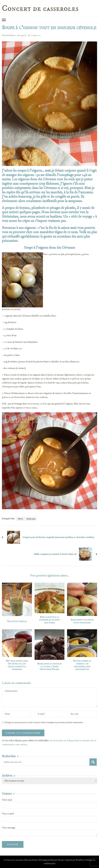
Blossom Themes (57, 860)
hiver (21, 519)
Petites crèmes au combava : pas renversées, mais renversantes (82, 665)
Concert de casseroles (40, 9)
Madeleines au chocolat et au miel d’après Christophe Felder (49, 667)
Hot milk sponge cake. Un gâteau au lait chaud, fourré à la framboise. (17, 665)
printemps (32, 519)
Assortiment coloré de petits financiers (82, 621)
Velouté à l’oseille (17, 621)
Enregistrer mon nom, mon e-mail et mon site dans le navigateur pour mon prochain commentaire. (44, 722)
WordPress (80, 860)
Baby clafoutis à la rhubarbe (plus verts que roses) (49, 620)
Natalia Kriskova (9, 35)
